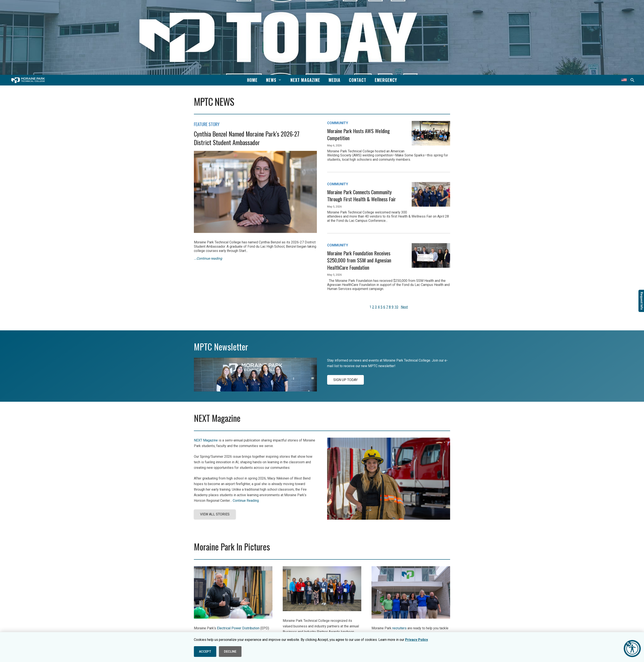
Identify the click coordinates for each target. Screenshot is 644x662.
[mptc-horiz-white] (28, 80)
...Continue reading (208, 258)
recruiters (399, 628)
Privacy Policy (416, 640)
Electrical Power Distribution (238, 628)
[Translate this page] (624, 80)
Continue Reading (246, 501)
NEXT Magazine (206, 440)
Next (404, 307)
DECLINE (230, 652)
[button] (279, 80)
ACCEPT (205, 652)
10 (396, 307)
